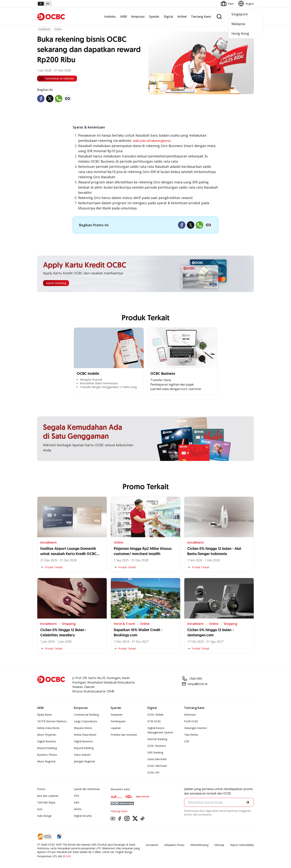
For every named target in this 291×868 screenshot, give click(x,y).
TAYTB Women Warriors (52, 721)
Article (78, 809)
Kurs (40, 809)
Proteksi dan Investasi (124, 735)
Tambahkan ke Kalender (57, 79)
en (48, 4)
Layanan (116, 728)
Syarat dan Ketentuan (87, 789)
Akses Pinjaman (47, 735)
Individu (110, 17)
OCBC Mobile (155, 715)
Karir (77, 802)
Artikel (182, 17)
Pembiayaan (118, 721)
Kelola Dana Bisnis (48, 728)
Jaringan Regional (84, 761)
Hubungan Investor (196, 728)
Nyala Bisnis (44, 715)
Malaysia (238, 24)
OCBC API (153, 772)
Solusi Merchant (157, 759)
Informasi (190, 715)
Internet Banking (157, 739)
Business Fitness (47, 755)
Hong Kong (240, 33)
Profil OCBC (191, 721)
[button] (248, 802)
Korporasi (138, 17)
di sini (67, 856)
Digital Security (83, 816)
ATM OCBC (154, 721)
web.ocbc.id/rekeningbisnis (152, 141)
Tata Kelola (191, 735)
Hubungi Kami (119, 811)
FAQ (76, 796)
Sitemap (219, 845)
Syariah (154, 17)
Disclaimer (152, 845)
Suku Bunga (44, 816)
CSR (187, 741)
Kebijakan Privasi (174, 845)
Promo (41, 789)
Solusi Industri (82, 755)
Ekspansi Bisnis (83, 728)
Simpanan (117, 715)
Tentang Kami (201, 17)
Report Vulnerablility (242, 845)
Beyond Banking (47, 748)
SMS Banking (155, 752)
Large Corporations (86, 721)
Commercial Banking (86, 715)
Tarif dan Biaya (46, 802)
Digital (168, 17)
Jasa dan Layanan (48, 796)
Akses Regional (46, 761)
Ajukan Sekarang (56, 283)
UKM (123, 17)
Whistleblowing (199, 845)
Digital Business (47, 741)
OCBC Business (157, 746)
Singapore (240, 14)
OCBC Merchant (157, 766)
